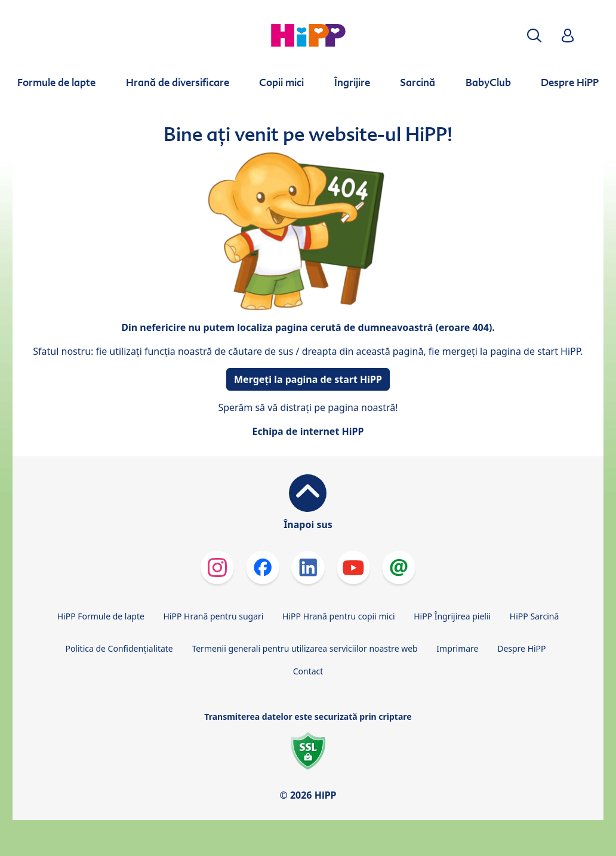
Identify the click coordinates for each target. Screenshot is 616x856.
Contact (308, 671)
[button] (534, 36)
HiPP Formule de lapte (101, 616)
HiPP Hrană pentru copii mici (338, 616)
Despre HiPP (521, 648)
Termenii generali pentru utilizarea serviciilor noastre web (304, 648)
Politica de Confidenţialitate (119, 648)
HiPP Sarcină (534, 616)
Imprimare (457, 648)
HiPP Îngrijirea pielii (452, 616)
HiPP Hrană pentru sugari (213, 616)
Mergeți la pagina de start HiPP (308, 379)
